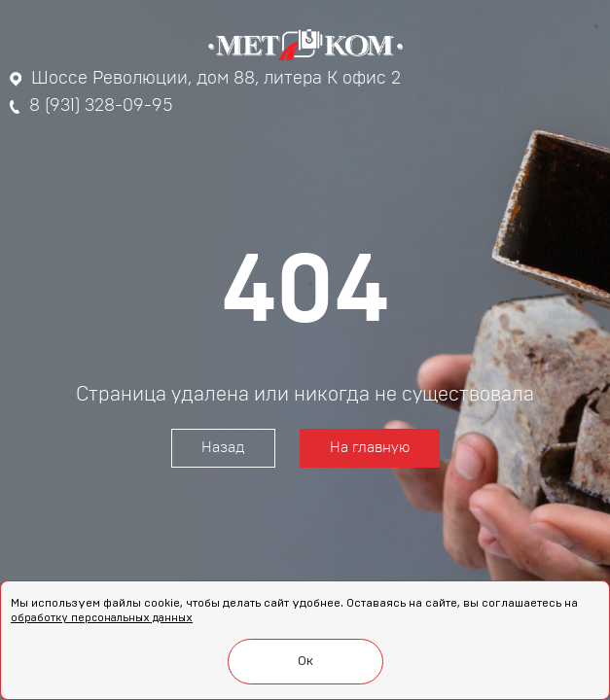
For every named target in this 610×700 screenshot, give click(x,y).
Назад (223, 448)
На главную (370, 448)
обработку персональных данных (102, 618)
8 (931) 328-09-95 (91, 106)
